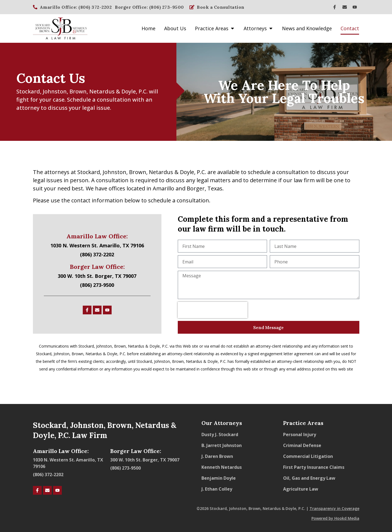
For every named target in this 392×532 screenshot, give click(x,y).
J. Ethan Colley (217, 489)
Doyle (129, 91)
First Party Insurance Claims (314, 467)
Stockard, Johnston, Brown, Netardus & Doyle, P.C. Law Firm (105, 430)
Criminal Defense (302, 445)
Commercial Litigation (308, 456)
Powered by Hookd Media (335, 518)
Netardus (102, 91)
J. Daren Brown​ (217, 456)
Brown (78, 91)
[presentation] (213, 310)
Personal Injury (300, 434)
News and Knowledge (307, 28)
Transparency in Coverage (334, 508)
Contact (350, 28)
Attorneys (258, 28)
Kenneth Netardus (222, 467)
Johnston (55, 91)
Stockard (28, 91)
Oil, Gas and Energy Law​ (309, 478)
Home (148, 28)
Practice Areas (215, 28)
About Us (175, 28)
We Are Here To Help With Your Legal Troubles (284, 92)
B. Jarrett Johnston (222, 445)
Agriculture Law (301, 489)
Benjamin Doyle (219, 478)
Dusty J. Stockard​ (220, 434)
